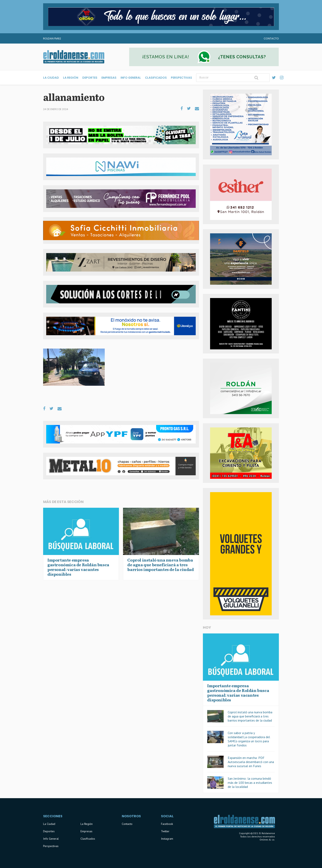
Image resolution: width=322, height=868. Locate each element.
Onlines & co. (267, 840)
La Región (71, 78)
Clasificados (156, 78)
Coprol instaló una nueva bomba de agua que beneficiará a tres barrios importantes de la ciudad (250, 716)
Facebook (167, 824)
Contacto (271, 39)
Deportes (90, 78)
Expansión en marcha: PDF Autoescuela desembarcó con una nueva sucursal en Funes (251, 762)
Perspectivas (181, 78)
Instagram (167, 839)
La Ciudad (51, 78)
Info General (131, 78)
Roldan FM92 (52, 39)
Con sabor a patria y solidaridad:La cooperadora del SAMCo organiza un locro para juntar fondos (249, 739)
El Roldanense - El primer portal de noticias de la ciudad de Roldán (74, 57)
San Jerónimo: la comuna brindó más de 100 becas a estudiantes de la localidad (250, 783)
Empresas (109, 78)
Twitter (165, 831)
